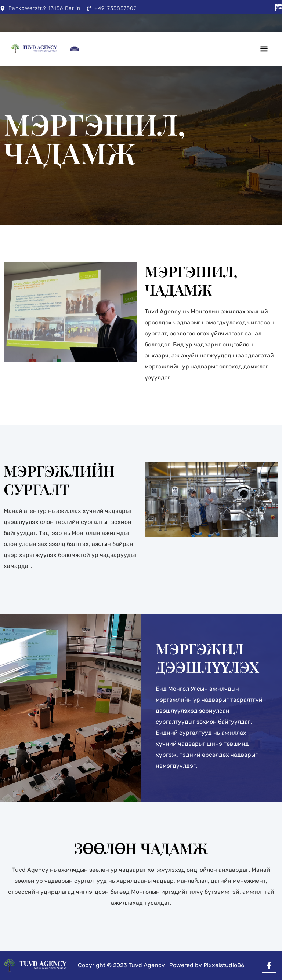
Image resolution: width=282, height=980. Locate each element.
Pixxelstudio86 (224, 965)
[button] (264, 49)
